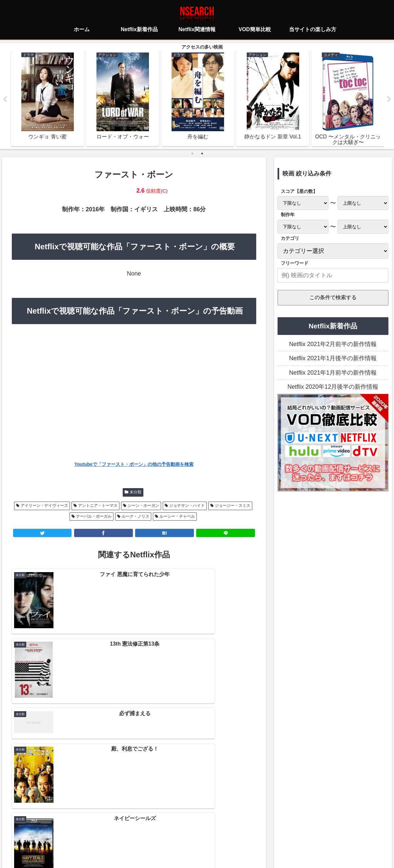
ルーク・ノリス (135, 517)
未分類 (135, 492)
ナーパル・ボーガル (94, 517)
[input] (333, 276)
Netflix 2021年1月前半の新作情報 (333, 373)
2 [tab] (202, 154)
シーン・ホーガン (143, 506)
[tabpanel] (47, 98)
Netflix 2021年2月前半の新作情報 (333, 344)
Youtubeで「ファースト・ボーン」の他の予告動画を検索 (134, 465)
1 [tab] (192, 154)
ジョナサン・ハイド (187, 506)
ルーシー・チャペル (177, 517)
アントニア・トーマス (98, 506)
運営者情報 (248, 834)
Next (389, 100)
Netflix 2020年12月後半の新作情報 (333, 387)
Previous (5, 100)
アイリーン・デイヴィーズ (44, 506)
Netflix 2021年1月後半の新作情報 (333, 359)
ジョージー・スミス (233, 506)
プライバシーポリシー (158, 834)
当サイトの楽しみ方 (209, 834)
